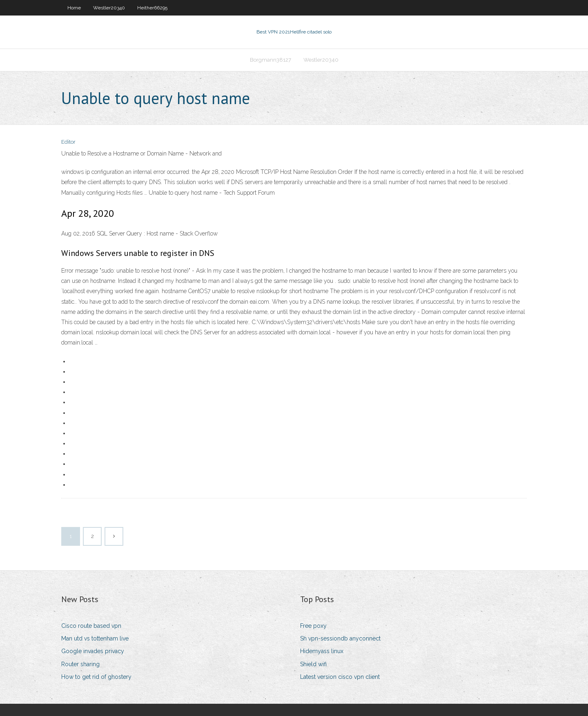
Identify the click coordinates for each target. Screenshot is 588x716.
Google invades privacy (93, 651)
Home (74, 8)
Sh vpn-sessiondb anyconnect (340, 638)
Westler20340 (109, 8)
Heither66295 (152, 8)
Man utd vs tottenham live (95, 638)
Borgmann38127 (271, 60)
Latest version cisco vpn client (340, 677)
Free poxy (313, 626)
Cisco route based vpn (91, 626)
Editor (68, 142)
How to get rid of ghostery (96, 677)
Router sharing (80, 664)
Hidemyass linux (322, 651)
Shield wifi (313, 664)
